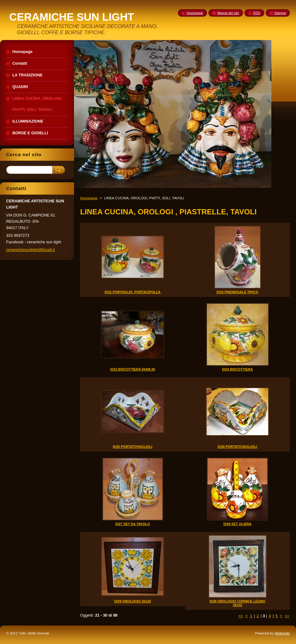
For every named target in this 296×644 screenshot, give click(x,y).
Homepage (89, 198)
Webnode (282, 633)
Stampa (280, 13)
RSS (257, 13)
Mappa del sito (228, 13)
